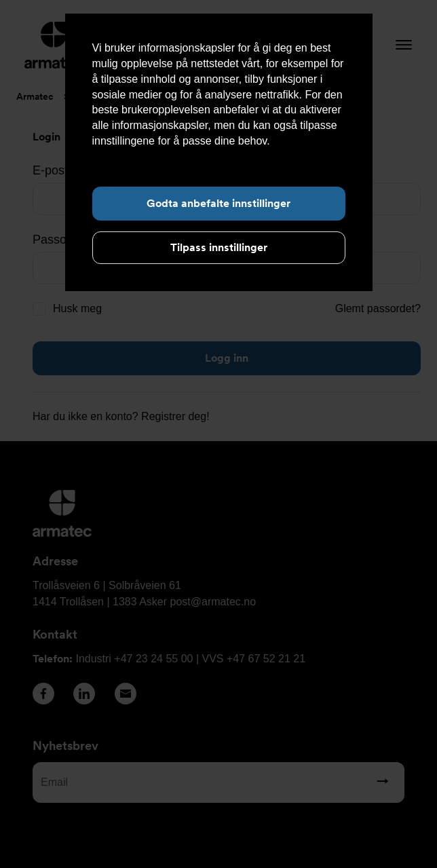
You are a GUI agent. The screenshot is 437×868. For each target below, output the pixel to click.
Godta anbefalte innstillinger (218, 203)
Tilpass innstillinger (219, 247)
